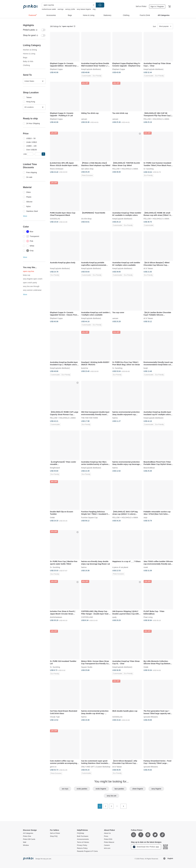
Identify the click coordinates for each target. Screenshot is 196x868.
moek (146, 567)
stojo (145, 517)
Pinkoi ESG (108, 839)
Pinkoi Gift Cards (29, 839)
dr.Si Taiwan (148, 268)
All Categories (28, 833)
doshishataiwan (56, 617)
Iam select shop (87, 169)
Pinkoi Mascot (109, 842)
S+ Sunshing (149, 169)
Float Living (148, 617)
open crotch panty (30, 283)
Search (100, 5)
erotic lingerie (101, 789)
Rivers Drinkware (57, 169)
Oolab (52, 517)
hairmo (115, 418)
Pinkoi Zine (27, 836)
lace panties (119, 789)
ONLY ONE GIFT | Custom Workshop (96, 767)
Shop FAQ (54, 836)
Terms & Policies (83, 842)
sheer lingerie (138, 789)
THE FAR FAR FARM (90, 418)
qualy (114, 617)
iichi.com (107, 848)
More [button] (25, 216)
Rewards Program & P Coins (87, 851)
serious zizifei (70, 9)
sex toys (65, 789)
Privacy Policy (82, 845)
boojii (146, 368)
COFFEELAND (87, 617)
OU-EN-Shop (86, 219)
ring (94, 9)
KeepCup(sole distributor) (91, 69)
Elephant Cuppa (56, 69)
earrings (61, 9)
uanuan (84, 119)
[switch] (34, 30)
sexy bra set (111, 796)
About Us (107, 833)
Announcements (83, 839)
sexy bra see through (31, 286)
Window (26, 845)
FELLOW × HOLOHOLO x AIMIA (156, 119)
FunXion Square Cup (89, 517)
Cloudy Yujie (55, 717)
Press (106, 836)
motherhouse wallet (49, 9)
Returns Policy (82, 848)
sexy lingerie (156, 789)
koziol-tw (85, 368)
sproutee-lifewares (151, 717)
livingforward (55, 468)
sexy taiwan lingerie (84, 9)
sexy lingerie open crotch (33, 279)
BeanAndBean (149, 468)
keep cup (27, 275)
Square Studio (87, 667)
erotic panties (82, 789)
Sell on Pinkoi (141, 6)
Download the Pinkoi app (146, 847)
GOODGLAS (55, 219)
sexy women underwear (32, 290)
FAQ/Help (80, 833)
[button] (43, 154)
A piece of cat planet (120, 567)
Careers (107, 845)
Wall (25, 842)
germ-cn (53, 767)
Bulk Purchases (83, 836)
